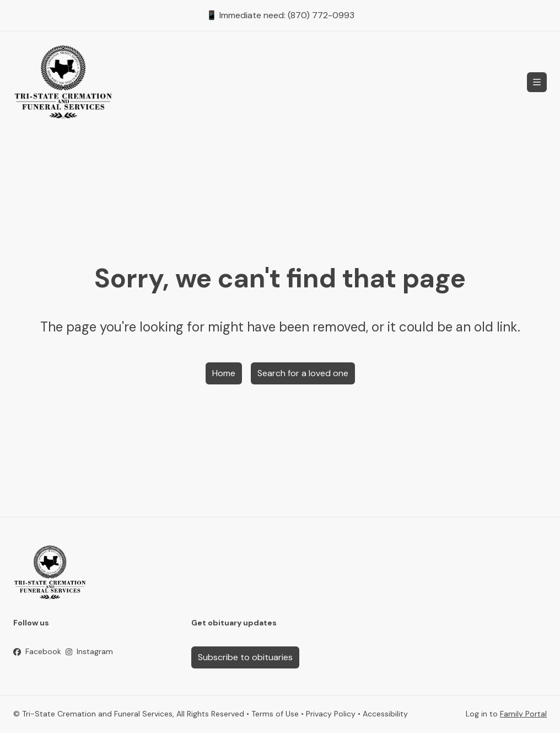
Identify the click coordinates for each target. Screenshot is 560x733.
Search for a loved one (303, 373)
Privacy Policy (331, 714)
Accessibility (385, 714)
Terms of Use (275, 714)
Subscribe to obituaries (245, 657)
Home (224, 373)
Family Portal (523, 714)
